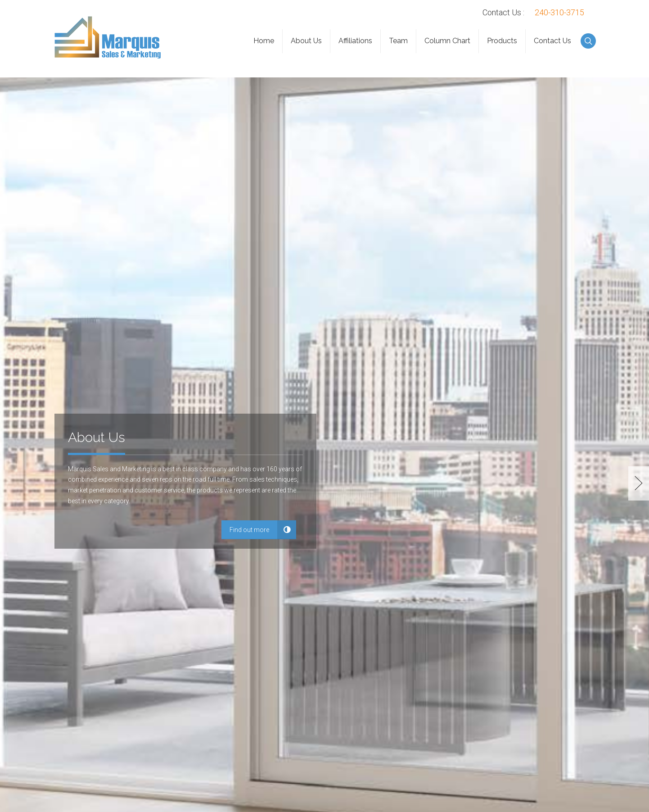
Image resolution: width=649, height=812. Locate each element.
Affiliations (355, 41)
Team (398, 41)
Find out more (249, 530)
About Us (306, 41)
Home (264, 41)
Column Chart (447, 41)
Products (502, 41)
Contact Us (552, 41)
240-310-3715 (559, 12)
